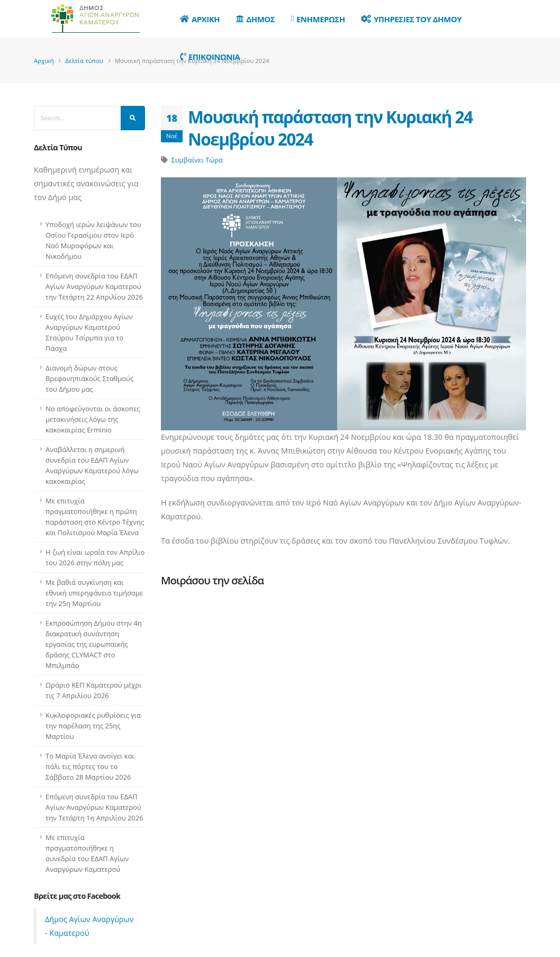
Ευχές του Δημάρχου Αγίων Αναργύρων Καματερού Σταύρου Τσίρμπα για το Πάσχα (89, 332)
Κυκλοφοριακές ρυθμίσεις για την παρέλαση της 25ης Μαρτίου (93, 726)
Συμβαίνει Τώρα (197, 160)
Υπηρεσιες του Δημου (411, 19)
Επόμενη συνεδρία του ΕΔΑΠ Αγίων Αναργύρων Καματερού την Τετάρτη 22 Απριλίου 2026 (94, 286)
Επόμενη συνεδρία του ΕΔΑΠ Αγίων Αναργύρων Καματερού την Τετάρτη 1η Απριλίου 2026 (94, 807)
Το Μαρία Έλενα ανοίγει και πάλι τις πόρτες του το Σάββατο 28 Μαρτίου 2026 (90, 766)
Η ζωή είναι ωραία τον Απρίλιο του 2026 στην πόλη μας (95, 557)
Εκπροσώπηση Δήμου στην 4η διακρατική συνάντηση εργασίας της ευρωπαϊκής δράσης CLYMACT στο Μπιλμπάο (94, 644)
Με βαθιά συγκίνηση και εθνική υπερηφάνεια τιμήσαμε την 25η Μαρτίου (94, 593)
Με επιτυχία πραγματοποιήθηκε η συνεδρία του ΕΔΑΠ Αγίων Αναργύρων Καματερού (87, 853)
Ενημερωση (318, 19)
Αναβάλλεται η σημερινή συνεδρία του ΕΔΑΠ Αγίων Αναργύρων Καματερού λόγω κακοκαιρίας (92, 465)
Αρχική (44, 61)
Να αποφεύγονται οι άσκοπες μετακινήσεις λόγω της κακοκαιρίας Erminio (93, 419)
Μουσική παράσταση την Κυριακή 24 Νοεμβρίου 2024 (330, 128)
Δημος (255, 19)
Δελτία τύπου (84, 61)
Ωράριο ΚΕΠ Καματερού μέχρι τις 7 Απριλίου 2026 (93, 690)
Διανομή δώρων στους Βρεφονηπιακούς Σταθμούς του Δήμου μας (89, 378)
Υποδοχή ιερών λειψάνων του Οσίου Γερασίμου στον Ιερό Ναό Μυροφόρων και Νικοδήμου (93, 240)
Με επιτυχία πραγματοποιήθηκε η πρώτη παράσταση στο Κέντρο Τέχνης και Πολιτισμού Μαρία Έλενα (95, 517)
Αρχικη (200, 19)
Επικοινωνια (210, 57)
